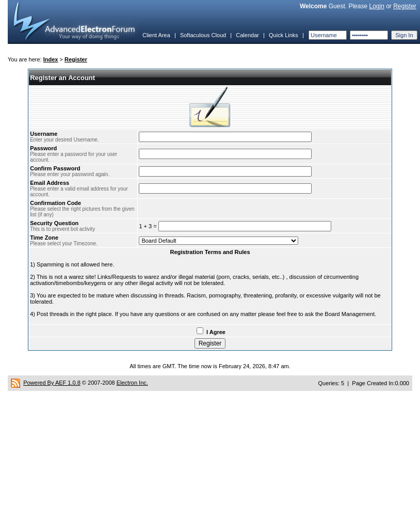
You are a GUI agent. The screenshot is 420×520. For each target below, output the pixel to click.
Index (51, 59)
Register (405, 6)
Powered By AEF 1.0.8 (52, 383)
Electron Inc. (132, 383)
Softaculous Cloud (203, 35)
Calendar (247, 35)
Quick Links (284, 35)
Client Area (156, 35)
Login (376, 6)
